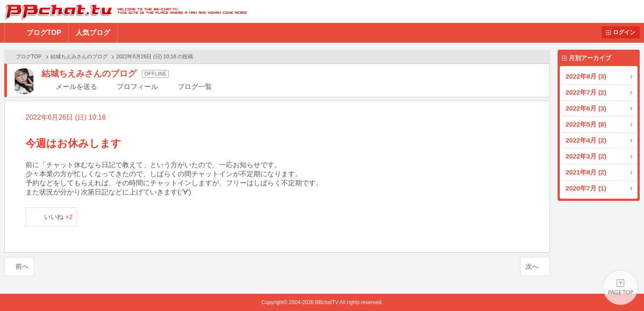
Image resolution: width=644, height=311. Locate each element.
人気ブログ (93, 33)
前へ (22, 266)
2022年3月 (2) (586, 156)
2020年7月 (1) (586, 188)
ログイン (624, 32)
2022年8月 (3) (586, 76)
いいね (59, 217)
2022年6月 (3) (586, 108)
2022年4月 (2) (586, 140)
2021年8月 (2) (586, 172)
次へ (532, 266)
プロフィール (137, 87)
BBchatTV (123, 11)
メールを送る (76, 87)
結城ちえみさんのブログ (79, 57)
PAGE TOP (620, 287)
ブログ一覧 (195, 87)
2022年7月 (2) (586, 92)
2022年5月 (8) (586, 124)
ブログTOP (44, 33)
